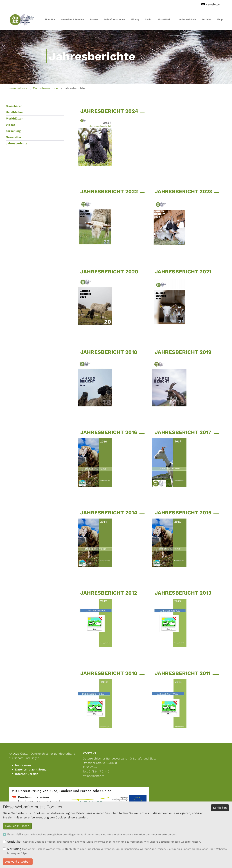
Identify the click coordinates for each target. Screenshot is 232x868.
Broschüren (14, 106)
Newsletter (14, 137)
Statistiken (15, 842)
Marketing (14, 849)
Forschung (13, 131)
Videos (11, 125)
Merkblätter (14, 119)
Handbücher (14, 112)
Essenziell (14, 834)
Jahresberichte (17, 143)
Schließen (220, 808)
